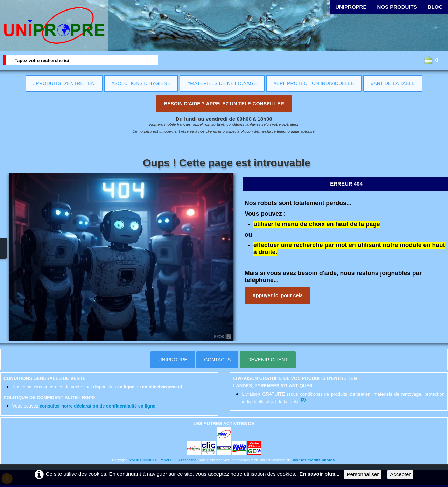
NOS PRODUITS (397, 7)
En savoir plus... (319, 474)
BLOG (435, 7)
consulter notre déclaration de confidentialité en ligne (97, 406)
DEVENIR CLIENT (268, 360)
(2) (303, 399)
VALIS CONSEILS (144, 460)
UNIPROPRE (351, 7)
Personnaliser (363, 474)
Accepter (400, 474)
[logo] (54, 25)
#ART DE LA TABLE (393, 83)
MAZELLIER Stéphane (178, 460)
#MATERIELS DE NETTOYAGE (222, 83)
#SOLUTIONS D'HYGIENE (141, 83)
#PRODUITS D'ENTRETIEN (64, 83)
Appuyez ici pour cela (278, 295)
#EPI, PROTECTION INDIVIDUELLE (314, 83)
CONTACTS (217, 360)
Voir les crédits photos (314, 460)
